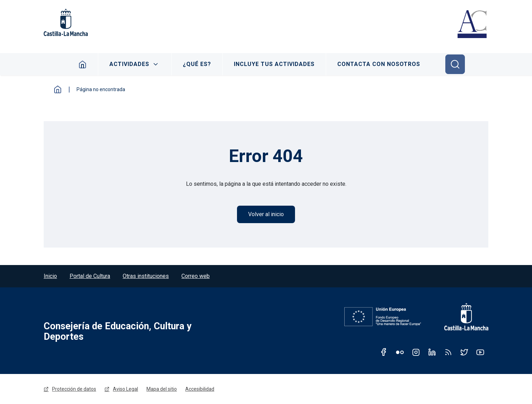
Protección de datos (74, 389)
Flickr (400, 352)
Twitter (464, 352)
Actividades (129, 64)
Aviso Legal (125, 389)
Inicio (83, 64)
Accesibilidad (200, 389)
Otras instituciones (146, 276)
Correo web (196, 276)
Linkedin (432, 352)
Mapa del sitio (162, 389)
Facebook (384, 352)
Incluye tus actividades (274, 64)
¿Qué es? (197, 64)
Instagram (416, 352)
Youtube (480, 352)
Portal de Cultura (90, 276)
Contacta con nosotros (379, 64)
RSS (448, 352)
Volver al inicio (266, 214)
